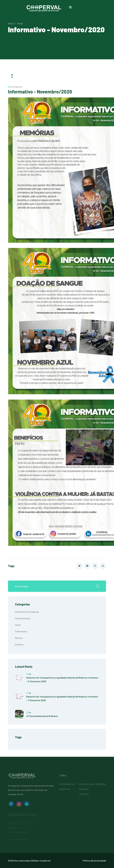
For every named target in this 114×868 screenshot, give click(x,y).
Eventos (19, 644)
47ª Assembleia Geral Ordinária (42, 716)
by (29, 674)
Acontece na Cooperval (27, 612)
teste (18, 625)
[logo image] (11, 805)
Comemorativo (23, 618)
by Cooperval (15, 87)
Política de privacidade (94, 861)
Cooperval (45, 861)
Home (11, 23)
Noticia (19, 638)
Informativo (21, 631)
